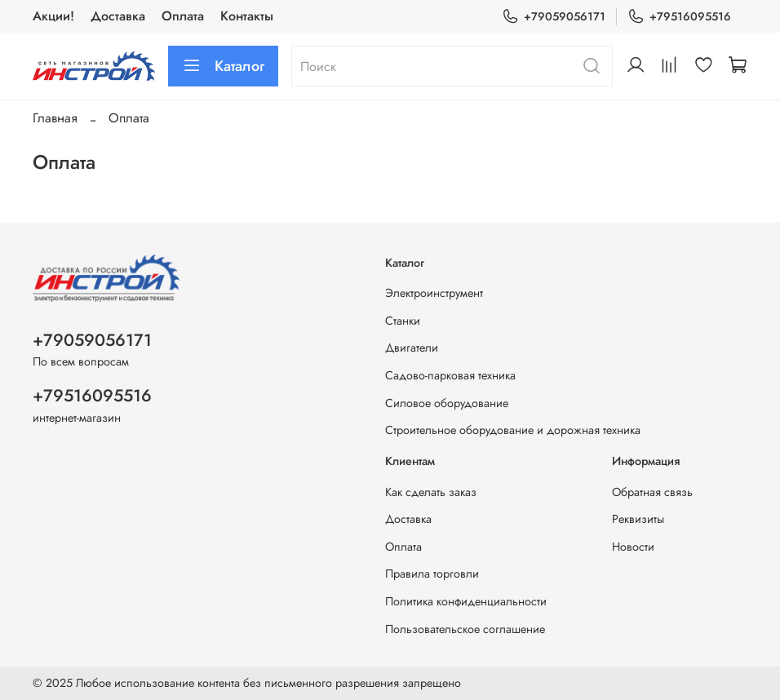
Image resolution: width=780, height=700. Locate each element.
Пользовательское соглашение (465, 629)
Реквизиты (638, 519)
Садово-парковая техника (450, 375)
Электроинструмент (434, 293)
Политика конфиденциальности (466, 601)
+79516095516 (679, 17)
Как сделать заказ (431, 492)
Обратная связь (652, 492)
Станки (403, 321)
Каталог (223, 66)
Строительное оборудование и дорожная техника (513, 430)
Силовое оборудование (447, 403)
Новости (633, 547)
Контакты (247, 16)
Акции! (53, 16)
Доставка (118, 16)
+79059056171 (554, 17)
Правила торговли (432, 574)
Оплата (183, 16)
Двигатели (412, 348)
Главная (55, 118)
